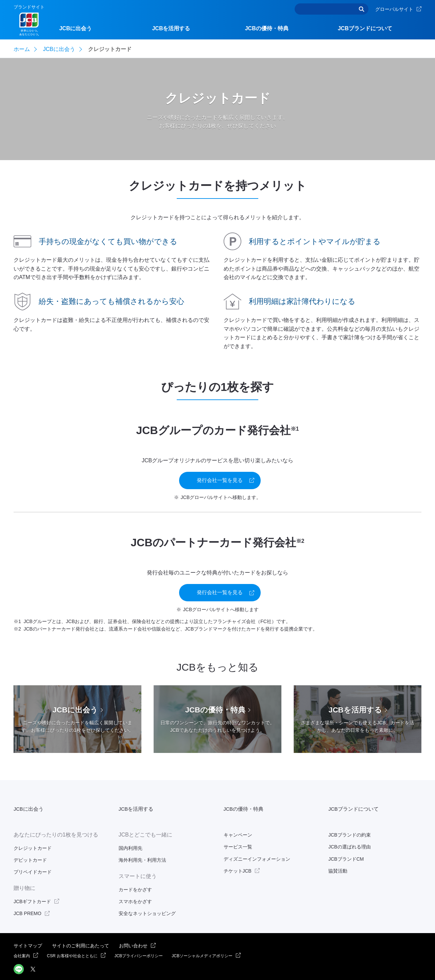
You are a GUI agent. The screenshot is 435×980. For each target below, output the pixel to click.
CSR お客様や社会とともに (72, 939)
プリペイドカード (33, 855)
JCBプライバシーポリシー (139, 939)
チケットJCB (238, 854)
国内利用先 (130, 831)
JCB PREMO (28, 897)
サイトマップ (28, 929)
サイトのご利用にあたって (81, 929)
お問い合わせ (133, 929)
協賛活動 (338, 854)
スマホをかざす (135, 884)
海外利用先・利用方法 (142, 843)
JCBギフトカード (32, 884)
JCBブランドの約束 (349, 818)
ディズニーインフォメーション (257, 842)
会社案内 (22, 939)
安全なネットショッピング (147, 897)
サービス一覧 (238, 830)
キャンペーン (238, 818)
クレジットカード (33, 831)
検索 (362, 9)
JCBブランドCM (346, 842)
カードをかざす (135, 873)
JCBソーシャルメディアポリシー (202, 939)
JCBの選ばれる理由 (349, 830)
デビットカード (30, 843)
